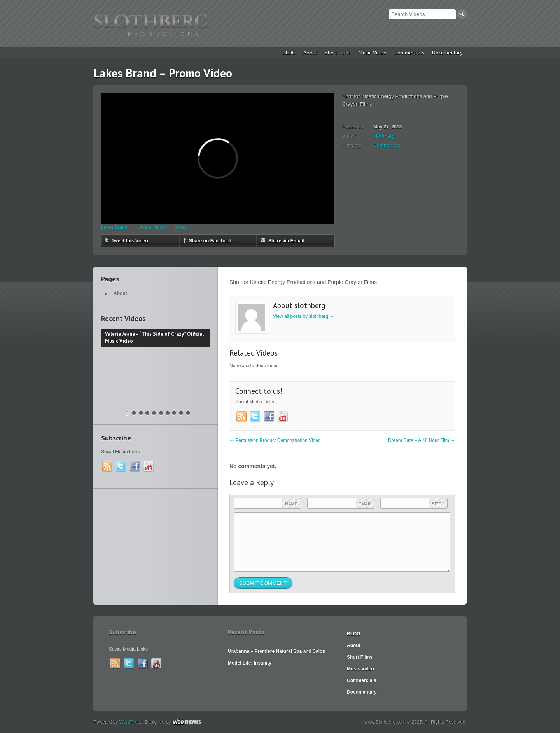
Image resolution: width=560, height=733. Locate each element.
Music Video (373, 53)
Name (291, 504)
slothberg (384, 136)
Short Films (338, 53)
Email (365, 504)
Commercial (387, 146)
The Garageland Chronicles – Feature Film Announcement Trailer (141, 413)
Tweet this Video (127, 240)
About (310, 53)
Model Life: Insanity (250, 663)
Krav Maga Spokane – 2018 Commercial (134, 413)
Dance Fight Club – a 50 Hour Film (188, 413)
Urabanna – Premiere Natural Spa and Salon (277, 651)
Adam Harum (153, 227)
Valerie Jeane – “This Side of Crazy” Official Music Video (127, 413)
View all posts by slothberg (304, 316)
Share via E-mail (282, 240)
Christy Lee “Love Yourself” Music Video (181, 413)
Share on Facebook (208, 240)
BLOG (289, 53)
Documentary (447, 53)
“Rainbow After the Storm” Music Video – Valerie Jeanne (147, 413)
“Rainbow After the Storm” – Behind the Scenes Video (154, 413)
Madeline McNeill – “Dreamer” (161, 413)
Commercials (409, 53)
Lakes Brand (114, 227)
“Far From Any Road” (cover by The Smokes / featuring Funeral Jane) (174, 413)
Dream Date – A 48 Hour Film (422, 440)
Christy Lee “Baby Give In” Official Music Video (168, 413)
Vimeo (181, 227)
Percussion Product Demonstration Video (275, 440)
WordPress (131, 722)
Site (436, 504)
